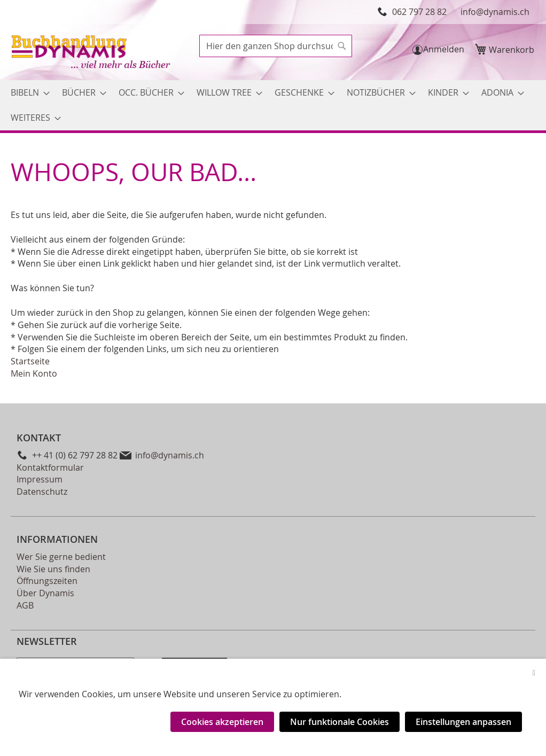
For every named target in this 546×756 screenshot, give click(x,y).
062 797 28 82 (419, 12)
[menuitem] (27, 93)
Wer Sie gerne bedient (61, 557)
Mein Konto (34, 373)
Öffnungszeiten (47, 581)
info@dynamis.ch (495, 12)
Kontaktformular (50, 467)
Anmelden (444, 49)
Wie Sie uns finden (53, 569)
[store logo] (92, 53)
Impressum (40, 479)
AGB (25, 605)
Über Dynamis (45, 593)
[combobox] (276, 46)
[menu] (273, 105)
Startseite (30, 361)
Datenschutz (42, 492)
